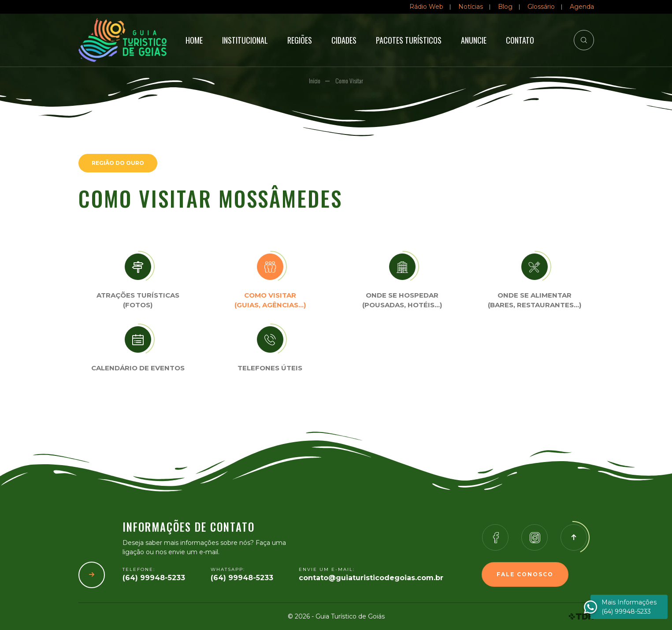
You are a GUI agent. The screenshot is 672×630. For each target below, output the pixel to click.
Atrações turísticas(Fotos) (138, 300)
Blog (505, 7)
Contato (520, 40)
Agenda (582, 7)
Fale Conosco (525, 574)
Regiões (300, 40)
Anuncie (474, 40)
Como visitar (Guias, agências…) (270, 300)
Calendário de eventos (138, 368)
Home (194, 40)
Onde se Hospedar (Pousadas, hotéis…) (402, 300)
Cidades (344, 40)
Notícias (471, 7)
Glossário (541, 7)
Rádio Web (426, 7)
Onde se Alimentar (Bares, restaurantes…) (535, 300)
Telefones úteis (270, 368)
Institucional (245, 40)
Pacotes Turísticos (409, 40)
